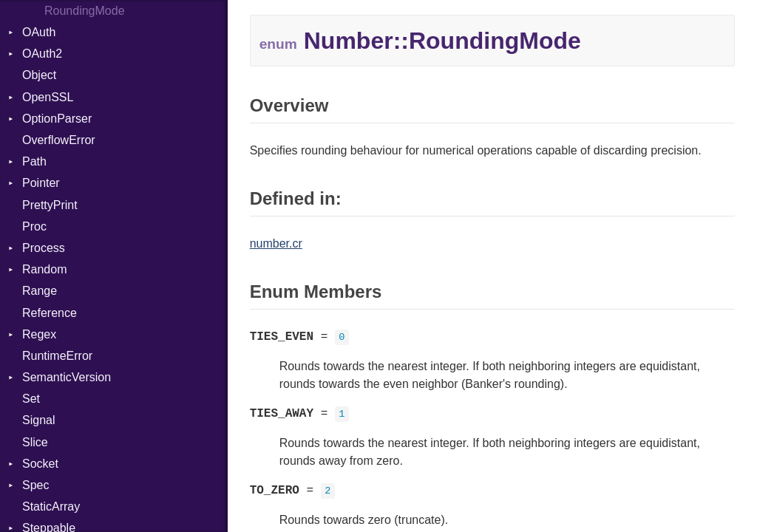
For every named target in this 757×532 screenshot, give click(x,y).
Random (44, 269)
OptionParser (57, 119)
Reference (50, 313)
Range (40, 291)
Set (31, 399)
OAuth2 (42, 54)
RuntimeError (57, 356)
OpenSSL (48, 97)
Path (34, 161)
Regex (39, 334)
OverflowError (59, 140)
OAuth (39, 32)
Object (39, 75)
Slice (35, 442)
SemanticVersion (67, 377)
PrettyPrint (50, 205)
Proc (34, 226)
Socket (40, 464)
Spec (35, 485)
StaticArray (51, 507)
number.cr (276, 243)
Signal (38, 420)
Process (44, 248)
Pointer (41, 183)
